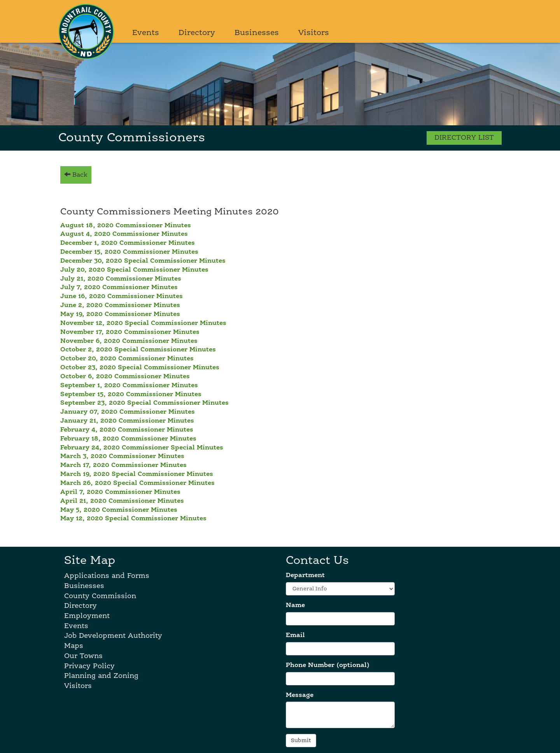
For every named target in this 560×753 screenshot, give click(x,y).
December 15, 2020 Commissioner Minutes (129, 252)
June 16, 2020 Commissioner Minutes (122, 297)
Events (146, 33)
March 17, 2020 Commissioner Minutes (123, 465)
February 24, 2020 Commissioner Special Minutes (142, 448)
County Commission (100, 596)
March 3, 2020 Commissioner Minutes (122, 456)
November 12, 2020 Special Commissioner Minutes (143, 323)
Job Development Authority (113, 636)
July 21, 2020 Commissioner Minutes (121, 279)
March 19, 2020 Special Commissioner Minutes (137, 474)
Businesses (257, 33)
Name (295, 606)
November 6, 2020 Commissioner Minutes (129, 341)
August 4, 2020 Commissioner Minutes (124, 234)
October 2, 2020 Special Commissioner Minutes (138, 350)
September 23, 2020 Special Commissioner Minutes (144, 403)
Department (305, 576)
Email (295, 635)
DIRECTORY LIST (464, 138)
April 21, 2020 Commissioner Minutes (122, 501)
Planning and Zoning (101, 676)
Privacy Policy (89, 666)
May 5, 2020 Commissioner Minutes (119, 510)
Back (76, 174)
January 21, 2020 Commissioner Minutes (127, 421)
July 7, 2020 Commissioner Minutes (119, 288)
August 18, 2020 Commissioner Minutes (126, 226)
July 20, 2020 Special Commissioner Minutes (134, 270)
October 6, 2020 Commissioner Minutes (125, 377)
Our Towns (83, 656)
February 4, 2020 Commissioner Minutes (127, 430)
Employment (87, 616)
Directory (197, 33)
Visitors (314, 33)
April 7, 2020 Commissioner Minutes (120, 492)
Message (300, 695)
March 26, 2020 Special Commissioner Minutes (137, 483)
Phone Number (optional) (328, 665)
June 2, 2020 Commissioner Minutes (120, 305)
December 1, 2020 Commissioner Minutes (128, 243)
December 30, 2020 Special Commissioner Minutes (143, 261)
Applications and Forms (107, 576)
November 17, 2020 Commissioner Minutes (130, 332)
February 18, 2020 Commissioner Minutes (128, 439)
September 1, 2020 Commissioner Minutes (129, 386)
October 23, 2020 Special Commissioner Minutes (140, 368)
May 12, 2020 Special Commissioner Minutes (133, 519)
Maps (74, 646)
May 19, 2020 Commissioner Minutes (120, 314)
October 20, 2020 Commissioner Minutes (127, 359)
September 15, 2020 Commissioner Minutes (131, 395)
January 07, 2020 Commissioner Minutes (128, 412)
